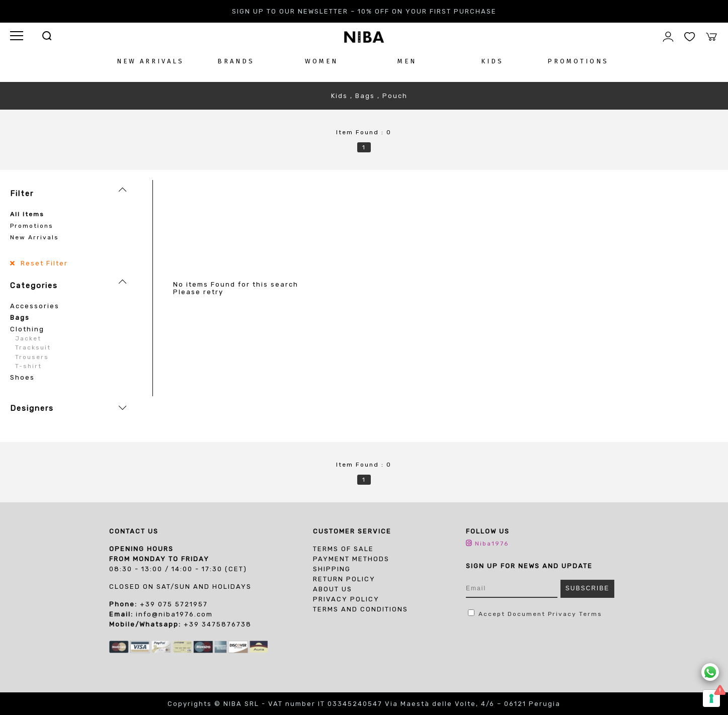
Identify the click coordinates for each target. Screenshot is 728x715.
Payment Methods (351, 559)
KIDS (492, 61)
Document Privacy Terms (555, 614)
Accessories (35, 306)
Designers (32, 408)
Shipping (332, 569)
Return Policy (344, 579)
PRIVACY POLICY (346, 599)
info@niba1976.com (174, 614)
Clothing (27, 329)
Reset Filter (43, 263)
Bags (20, 318)
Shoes (22, 377)
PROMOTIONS (578, 61)
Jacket (28, 338)
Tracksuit (33, 347)
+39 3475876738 (218, 624)
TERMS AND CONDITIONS (360, 609)
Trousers (32, 357)
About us (333, 589)
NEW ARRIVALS (150, 61)
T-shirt (28, 366)
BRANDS (236, 61)
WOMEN (321, 61)
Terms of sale (343, 549)
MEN (407, 61)
